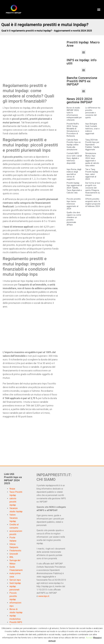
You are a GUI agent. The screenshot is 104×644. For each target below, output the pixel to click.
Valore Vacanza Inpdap (13, 518)
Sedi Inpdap (15, 583)
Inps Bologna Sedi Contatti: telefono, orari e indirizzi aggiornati (92, 129)
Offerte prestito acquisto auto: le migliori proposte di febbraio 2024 (93, 203)
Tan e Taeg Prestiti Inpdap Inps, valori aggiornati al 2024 (92, 174)
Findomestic (15, 551)
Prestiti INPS (16, 622)
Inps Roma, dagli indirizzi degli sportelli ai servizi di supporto (74, 174)
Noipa (12, 489)
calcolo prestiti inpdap (13, 502)
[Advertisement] (25, 62)
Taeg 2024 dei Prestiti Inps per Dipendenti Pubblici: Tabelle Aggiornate (92, 145)
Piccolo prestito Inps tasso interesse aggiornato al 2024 (74, 204)
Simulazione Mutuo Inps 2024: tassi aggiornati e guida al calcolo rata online (92, 159)
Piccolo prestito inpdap (13, 596)
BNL (12, 557)
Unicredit (14, 554)
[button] (99, 9)
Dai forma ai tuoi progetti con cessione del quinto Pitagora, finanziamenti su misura (93, 189)
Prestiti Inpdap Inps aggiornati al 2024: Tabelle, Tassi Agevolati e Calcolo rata (74, 188)
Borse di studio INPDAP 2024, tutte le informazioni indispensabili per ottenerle (74, 114)
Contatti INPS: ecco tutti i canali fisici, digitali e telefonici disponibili (74, 158)
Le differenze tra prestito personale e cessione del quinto (93, 113)
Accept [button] (89, 638)
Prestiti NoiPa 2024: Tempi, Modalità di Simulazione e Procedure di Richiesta (73, 130)
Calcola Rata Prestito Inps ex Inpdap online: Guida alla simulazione (74, 145)
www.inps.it (44, 596)
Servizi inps (15, 580)
